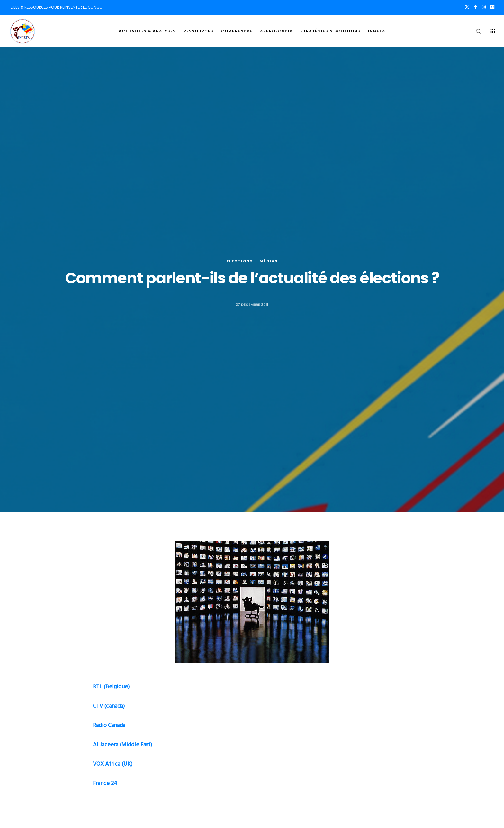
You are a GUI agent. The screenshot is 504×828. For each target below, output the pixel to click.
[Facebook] (476, 7)
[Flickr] (492, 7)
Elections (240, 261)
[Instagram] (484, 7)
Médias (269, 261)
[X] (467, 7)
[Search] (474, 31)
